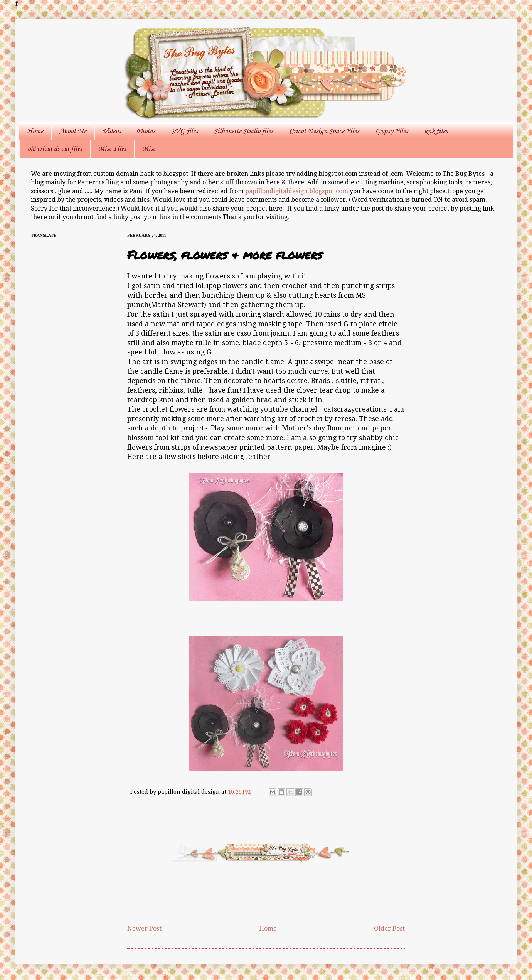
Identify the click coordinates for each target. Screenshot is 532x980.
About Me (73, 131)
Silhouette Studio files (243, 131)
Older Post (389, 929)
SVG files (184, 131)
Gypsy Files (391, 131)
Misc (149, 149)
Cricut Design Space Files (324, 131)
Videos (112, 131)
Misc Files (112, 149)
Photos (146, 131)
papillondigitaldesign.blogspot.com (297, 191)
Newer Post (144, 929)
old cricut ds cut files (55, 149)
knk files (436, 131)
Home (35, 131)
